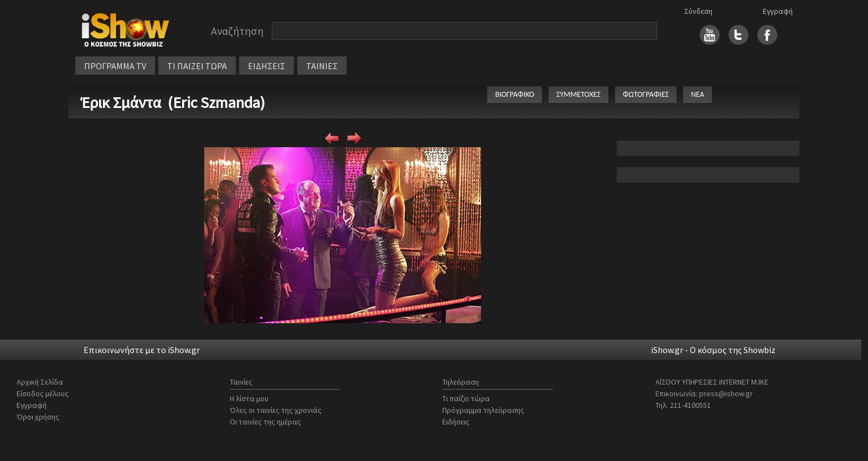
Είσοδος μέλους (43, 393)
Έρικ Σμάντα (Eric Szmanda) (173, 102)
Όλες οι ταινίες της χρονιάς (276, 410)
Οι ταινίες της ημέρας (265, 422)
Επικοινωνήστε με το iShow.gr (142, 350)
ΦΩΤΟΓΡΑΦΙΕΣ (646, 94)
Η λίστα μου (249, 398)
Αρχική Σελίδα (40, 382)
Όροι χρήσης (38, 417)
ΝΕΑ (697, 94)
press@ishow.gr (726, 393)
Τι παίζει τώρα (466, 398)
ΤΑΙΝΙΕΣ (322, 66)
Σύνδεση (698, 11)
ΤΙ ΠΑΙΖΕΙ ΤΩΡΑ (197, 66)
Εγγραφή (778, 11)
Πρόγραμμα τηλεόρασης (483, 410)
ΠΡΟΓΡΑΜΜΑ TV (115, 66)
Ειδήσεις (456, 422)
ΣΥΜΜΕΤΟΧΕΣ (578, 94)
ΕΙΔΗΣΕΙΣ (267, 66)
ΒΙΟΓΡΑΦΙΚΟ (515, 94)
